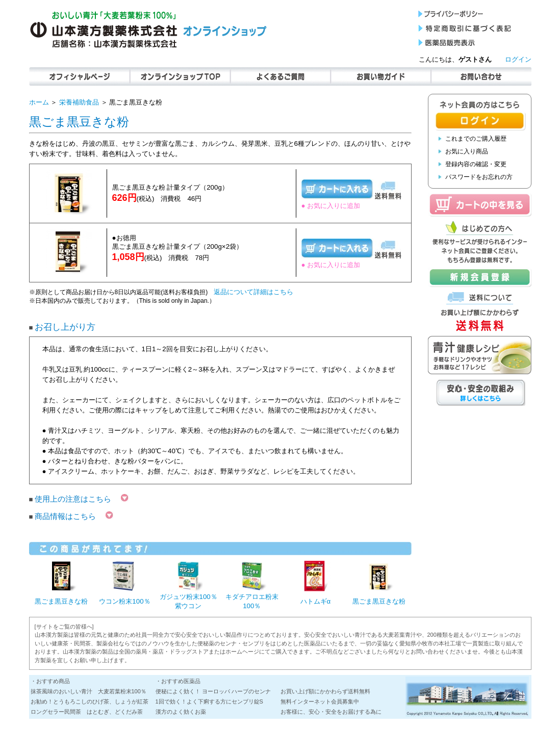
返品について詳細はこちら (253, 292)
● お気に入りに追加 (331, 206)
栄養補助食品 (79, 102)
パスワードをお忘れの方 (479, 177)
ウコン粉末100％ (124, 601)
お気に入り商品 (467, 151)
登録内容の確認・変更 (476, 164)
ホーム (39, 102)
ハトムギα (316, 601)
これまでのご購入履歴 (476, 139)
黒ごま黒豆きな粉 (61, 601)
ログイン (518, 59)
